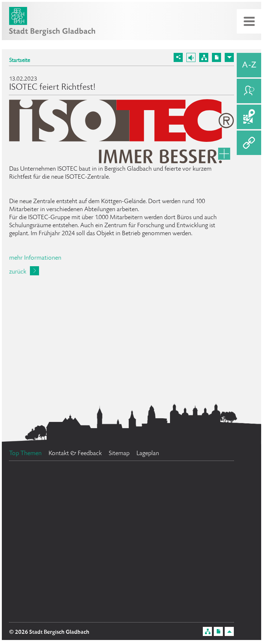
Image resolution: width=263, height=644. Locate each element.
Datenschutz (175, 563)
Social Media (189, 489)
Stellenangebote (169, 609)
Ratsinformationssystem (77, 557)
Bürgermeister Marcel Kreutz (63, 579)
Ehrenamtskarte (172, 519)
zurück (18, 272)
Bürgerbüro (66, 528)
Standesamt (55, 609)
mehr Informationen (35, 258)
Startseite (20, 61)
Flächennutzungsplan (81, 497)
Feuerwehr (173, 578)
